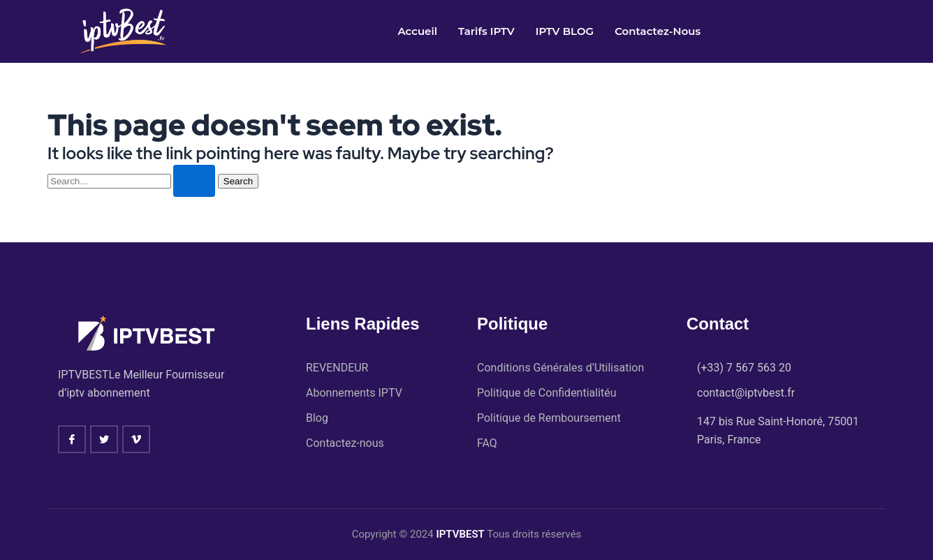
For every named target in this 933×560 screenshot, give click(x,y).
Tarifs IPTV (486, 31)
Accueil (417, 31)
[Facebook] (72, 439)
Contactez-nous (657, 31)
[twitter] (104, 439)
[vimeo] (136, 439)
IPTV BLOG (565, 31)
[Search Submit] (194, 181)
